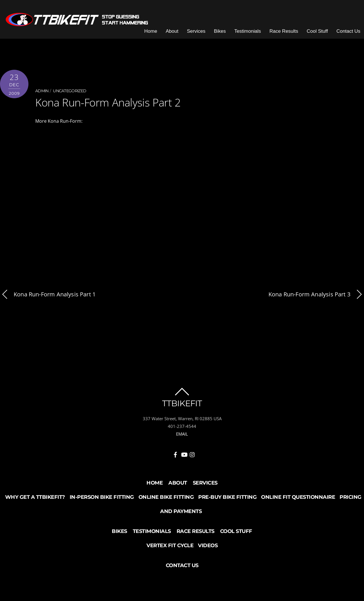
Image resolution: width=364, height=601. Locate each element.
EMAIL (182, 434)
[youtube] (184, 454)
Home (151, 31)
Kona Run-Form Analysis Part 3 (316, 295)
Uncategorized (70, 91)
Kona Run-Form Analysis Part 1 (48, 295)
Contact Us (348, 31)
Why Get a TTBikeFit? (35, 497)
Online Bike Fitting (166, 497)
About (172, 31)
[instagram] (193, 454)
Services (196, 31)
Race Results (284, 31)
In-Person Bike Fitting (102, 497)
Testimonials (248, 31)
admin (42, 91)
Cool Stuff (317, 31)
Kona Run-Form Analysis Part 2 (108, 102)
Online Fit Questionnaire (298, 497)
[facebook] (175, 454)
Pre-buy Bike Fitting (227, 497)
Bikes (220, 31)
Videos (208, 545)
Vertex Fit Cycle (170, 545)
